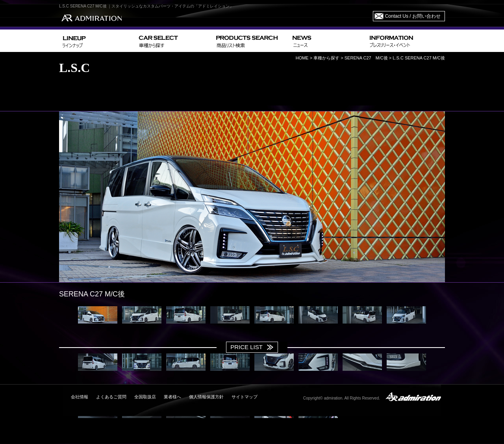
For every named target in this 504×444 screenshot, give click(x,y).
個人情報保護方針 (206, 397)
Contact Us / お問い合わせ (413, 16)
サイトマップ (245, 397)
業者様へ (172, 397)
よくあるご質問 (111, 397)
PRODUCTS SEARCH (251, 41)
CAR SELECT (174, 41)
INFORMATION (406, 41)
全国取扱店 (145, 397)
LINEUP (97, 41)
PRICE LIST (246, 347)
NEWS (328, 41)
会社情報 (80, 397)
